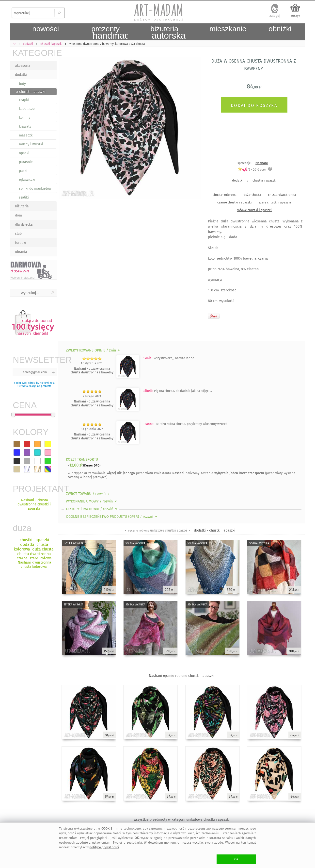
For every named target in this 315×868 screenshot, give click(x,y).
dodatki (21, 75)
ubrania (21, 252)
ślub (18, 234)
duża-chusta (252, 195)
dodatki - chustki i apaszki (215, 530)
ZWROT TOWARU (88, 494)
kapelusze (27, 109)
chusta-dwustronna (282, 195)
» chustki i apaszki (31, 92)
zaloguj (275, 16)
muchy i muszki (31, 144)
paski (23, 171)
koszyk (295, 16)
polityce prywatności (104, 847)
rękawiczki (27, 180)
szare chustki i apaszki (275, 202)
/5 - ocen (252, 170)
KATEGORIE (34, 53)
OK (236, 859)
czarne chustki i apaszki (235, 202)
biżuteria (22, 206)
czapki (24, 100)
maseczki (26, 135)
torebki (21, 243)
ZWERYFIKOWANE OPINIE (93, 350)
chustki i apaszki (265, 180)
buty (22, 84)
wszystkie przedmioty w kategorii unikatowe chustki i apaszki (182, 820)
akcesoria (23, 66)
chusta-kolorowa (225, 195)
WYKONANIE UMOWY (92, 501)
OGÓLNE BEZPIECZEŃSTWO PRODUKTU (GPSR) (112, 517)
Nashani (262, 163)
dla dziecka (24, 225)
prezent (46, 386)
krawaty (25, 126)
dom (18, 215)
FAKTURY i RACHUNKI (92, 509)
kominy (25, 118)
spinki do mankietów (35, 189)
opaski (24, 153)
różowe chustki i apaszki (254, 210)
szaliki (24, 197)
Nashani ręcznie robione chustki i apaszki (182, 676)
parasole (26, 162)
